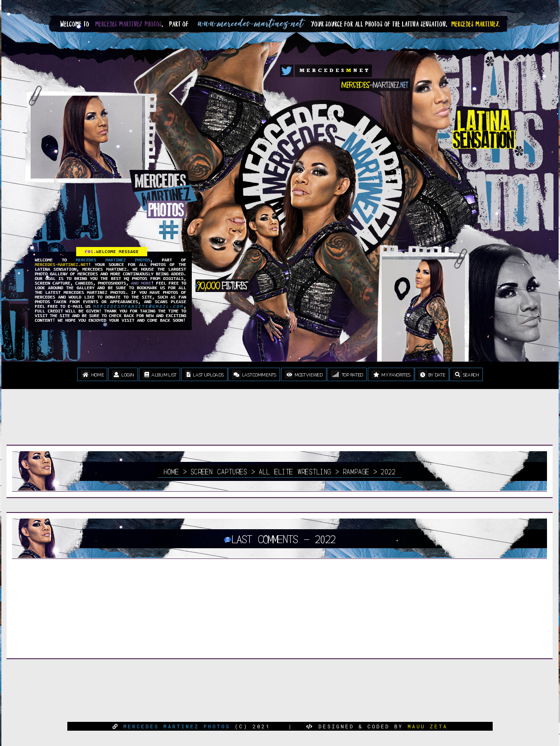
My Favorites (391, 374)
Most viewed (304, 374)
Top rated (347, 374)
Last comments (254, 374)
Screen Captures (219, 471)
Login (123, 374)
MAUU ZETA (428, 726)
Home (92, 374)
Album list (160, 374)
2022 (388, 471)
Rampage (356, 471)
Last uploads (204, 374)
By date (432, 374)
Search (466, 374)
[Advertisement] (280, 424)
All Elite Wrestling (295, 471)
